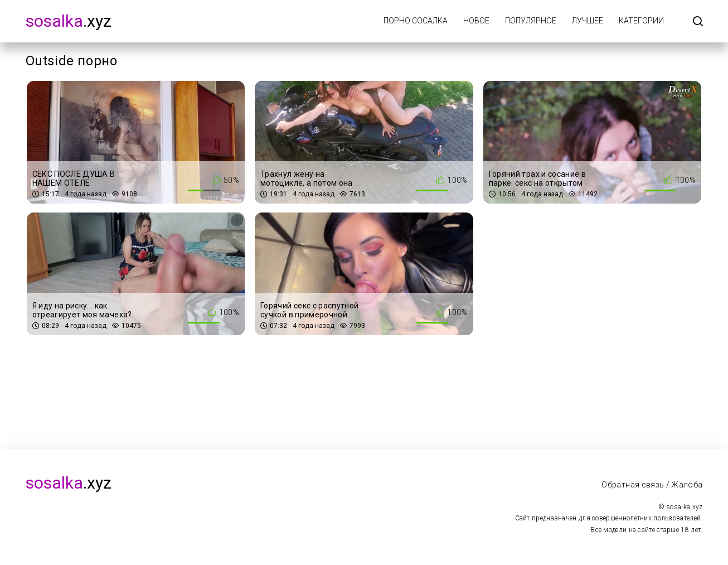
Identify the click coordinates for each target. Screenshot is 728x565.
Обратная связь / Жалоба (652, 485)
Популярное (531, 21)
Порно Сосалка (416, 21)
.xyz (69, 21)
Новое (476, 21)
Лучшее (588, 21)
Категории (641, 21)
